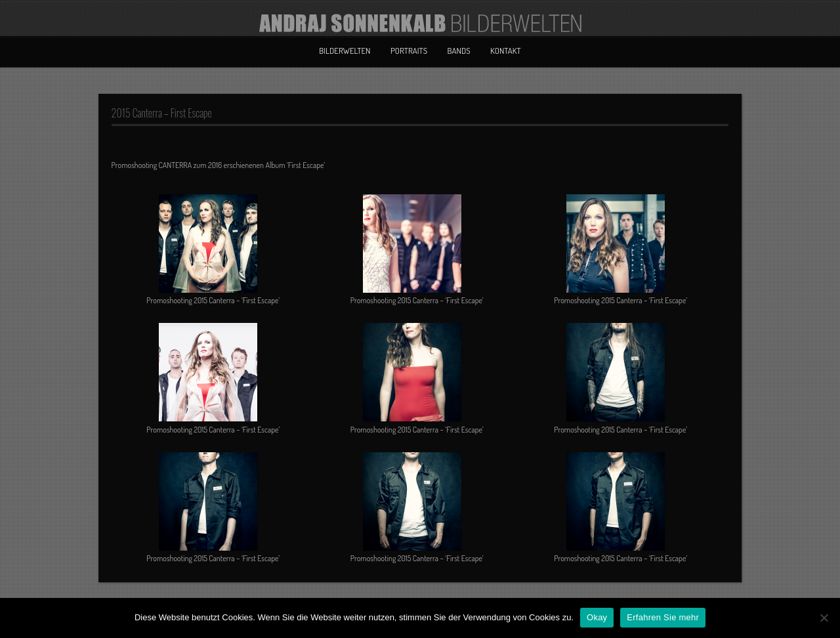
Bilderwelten (345, 51)
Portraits (409, 51)
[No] (824, 618)
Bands (459, 51)
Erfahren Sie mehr (663, 617)
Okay (597, 617)
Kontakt (506, 51)
